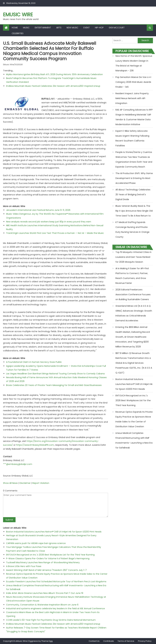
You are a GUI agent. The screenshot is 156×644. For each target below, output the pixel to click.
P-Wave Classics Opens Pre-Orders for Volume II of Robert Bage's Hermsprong (48, 558)
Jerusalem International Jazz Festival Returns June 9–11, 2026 (38, 210)
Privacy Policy (145, 641)
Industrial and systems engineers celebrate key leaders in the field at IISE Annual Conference (55, 608)
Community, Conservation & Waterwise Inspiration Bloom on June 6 (42, 605)
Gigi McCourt (117, 28)
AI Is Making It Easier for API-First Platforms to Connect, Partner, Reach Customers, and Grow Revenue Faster (132, 276)
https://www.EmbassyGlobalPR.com (35, 445)
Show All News (10, 483)
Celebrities (18, 33)
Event (87, 28)
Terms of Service (126, 641)
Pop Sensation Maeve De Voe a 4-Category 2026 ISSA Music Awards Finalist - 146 (134, 82)
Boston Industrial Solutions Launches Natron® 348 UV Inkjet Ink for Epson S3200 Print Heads (54, 532)
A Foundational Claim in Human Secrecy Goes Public (34, 362)
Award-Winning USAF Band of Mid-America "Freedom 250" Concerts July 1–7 (46, 570)
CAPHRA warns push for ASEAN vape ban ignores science (36, 543)
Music (26, 28)
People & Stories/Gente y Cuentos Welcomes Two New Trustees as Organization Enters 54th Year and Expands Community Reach (134, 159)
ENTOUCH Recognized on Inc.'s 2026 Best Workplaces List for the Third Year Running (50, 555)
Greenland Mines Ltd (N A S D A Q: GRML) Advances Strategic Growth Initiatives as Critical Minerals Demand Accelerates (134, 313)
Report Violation (41, 483)
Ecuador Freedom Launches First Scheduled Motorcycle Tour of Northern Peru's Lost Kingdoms (56, 582)
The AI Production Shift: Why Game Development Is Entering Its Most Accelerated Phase (134, 178)
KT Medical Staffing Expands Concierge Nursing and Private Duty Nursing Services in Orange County (132, 230)
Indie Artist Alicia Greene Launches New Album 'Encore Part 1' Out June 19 (45, 593)
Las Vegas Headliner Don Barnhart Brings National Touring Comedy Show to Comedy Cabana (55, 374)
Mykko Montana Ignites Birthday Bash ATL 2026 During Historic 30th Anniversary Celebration (54, 74)
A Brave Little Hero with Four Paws (24, 566)
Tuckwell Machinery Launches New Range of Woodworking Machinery (43, 562)
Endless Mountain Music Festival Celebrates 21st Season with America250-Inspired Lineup (53, 86)
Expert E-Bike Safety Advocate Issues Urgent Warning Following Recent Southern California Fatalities (132, 138)
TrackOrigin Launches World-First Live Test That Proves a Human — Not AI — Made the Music (55, 233)
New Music (72, 28)
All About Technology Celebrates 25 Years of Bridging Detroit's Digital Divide (133, 194)
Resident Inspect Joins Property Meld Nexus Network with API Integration (132, 98)
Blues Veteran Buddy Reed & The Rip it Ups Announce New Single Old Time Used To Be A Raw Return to (134, 211)
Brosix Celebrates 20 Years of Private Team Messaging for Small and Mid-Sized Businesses (54, 385)
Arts (59, 28)
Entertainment (43, 28)
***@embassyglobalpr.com (18, 464)
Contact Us (94, 641)
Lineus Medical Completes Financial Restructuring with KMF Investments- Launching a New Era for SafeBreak (134, 440)
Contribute (109, 641)
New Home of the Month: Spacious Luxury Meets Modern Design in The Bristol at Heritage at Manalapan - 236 (134, 63)
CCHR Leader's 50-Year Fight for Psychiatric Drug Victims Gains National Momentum (51, 620)
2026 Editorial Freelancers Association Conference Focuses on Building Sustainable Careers (133, 294)
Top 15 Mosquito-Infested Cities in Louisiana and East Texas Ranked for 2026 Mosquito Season (133, 257)
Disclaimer (25, 483)
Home (15, 28)
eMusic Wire (18, 15)
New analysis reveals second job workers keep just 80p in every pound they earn (49, 222)
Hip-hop (99, 28)
